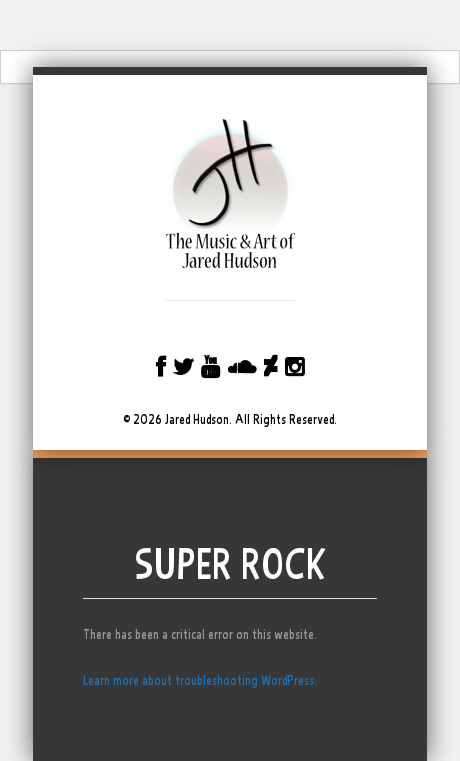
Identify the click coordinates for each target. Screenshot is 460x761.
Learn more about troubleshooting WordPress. (200, 680)
